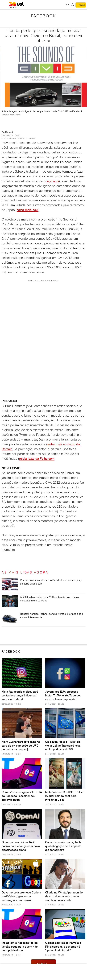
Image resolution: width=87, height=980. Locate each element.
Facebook (44, 16)
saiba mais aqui (27, 210)
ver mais (44, 963)
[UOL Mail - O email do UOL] (68, 5)
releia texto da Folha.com (37, 459)
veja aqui (53, 181)
